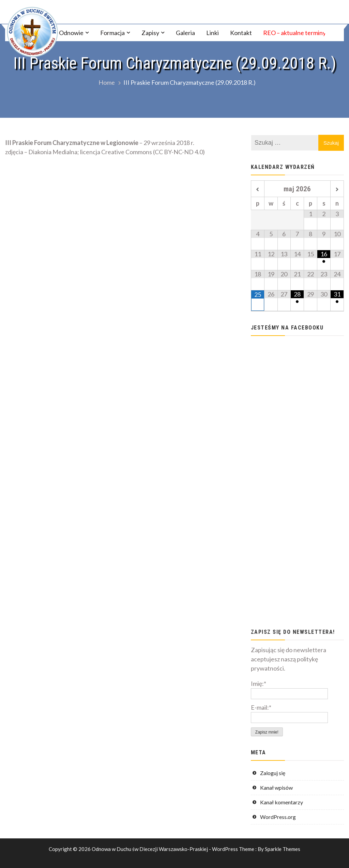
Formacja (112, 33)
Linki (213, 33)
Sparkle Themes (283, 849)
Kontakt (241, 33)
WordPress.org (278, 817)
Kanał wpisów (276, 787)
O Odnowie (68, 33)
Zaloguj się (273, 773)
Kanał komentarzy (282, 802)
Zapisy (150, 33)
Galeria (185, 33)
